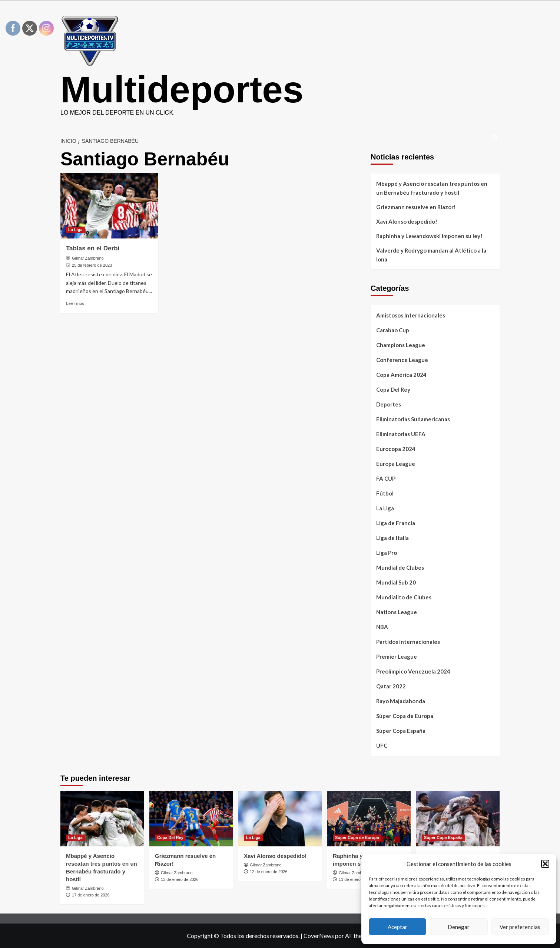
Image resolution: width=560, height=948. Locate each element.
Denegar (459, 927)
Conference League (402, 360)
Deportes (389, 404)
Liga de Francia (396, 523)
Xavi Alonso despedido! (407, 221)
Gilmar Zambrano (88, 258)
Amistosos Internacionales (411, 315)
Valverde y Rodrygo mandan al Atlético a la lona (431, 255)
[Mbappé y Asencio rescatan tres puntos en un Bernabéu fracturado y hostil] (102, 819)
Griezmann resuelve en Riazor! (416, 207)
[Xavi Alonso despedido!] (280, 819)
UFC (382, 745)
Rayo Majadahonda (401, 701)
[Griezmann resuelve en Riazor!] (191, 819)
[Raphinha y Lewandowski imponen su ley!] (369, 819)
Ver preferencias (520, 927)
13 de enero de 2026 (180, 879)
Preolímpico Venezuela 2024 (413, 671)
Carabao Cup (393, 330)
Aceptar (397, 927)
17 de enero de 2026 (91, 895)
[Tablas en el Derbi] (109, 206)
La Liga (385, 508)
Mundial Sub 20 (396, 582)
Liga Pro (387, 553)
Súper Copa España (401, 731)
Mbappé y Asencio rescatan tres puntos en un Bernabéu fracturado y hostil (432, 188)
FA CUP (386, 478)
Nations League (397, 612)
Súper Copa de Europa (405, 716)
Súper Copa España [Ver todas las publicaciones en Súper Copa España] (443, 837)
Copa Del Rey (393, 389)
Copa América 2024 (401, 375)
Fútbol (385, 493)
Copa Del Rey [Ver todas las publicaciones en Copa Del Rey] (170, 837)
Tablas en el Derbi (93, 248)
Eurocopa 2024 (396, 449)
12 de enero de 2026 (269, 872)
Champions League (401, 345)
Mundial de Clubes (400, 567)
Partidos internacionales (408, 642)
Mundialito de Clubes (404, 597)
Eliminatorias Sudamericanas (413, 419)
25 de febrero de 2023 (92, 265)
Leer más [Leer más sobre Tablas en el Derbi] (75, 303)
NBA (382, 627)
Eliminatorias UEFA (401, 434)
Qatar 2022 (391, 686)
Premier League (397, 656)
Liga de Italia (392, 538)
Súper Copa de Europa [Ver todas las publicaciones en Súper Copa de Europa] (357, 837)
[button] (545, 864)
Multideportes (182, 89)
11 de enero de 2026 (358, 879)
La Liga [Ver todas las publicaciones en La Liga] (75, 230)
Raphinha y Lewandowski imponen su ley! (429, 236)
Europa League (396, 464)
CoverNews (319, 936)
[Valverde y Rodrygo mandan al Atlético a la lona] (458, 819)
